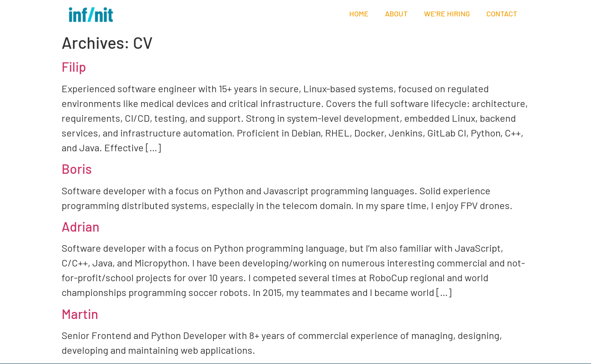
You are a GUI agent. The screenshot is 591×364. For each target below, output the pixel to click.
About (396, 14)
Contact (502, 14)
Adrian (80, 226)
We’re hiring (447, 14)
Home (359, 14)
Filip (74, 66)
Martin (80, 314)
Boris (77, 168)
